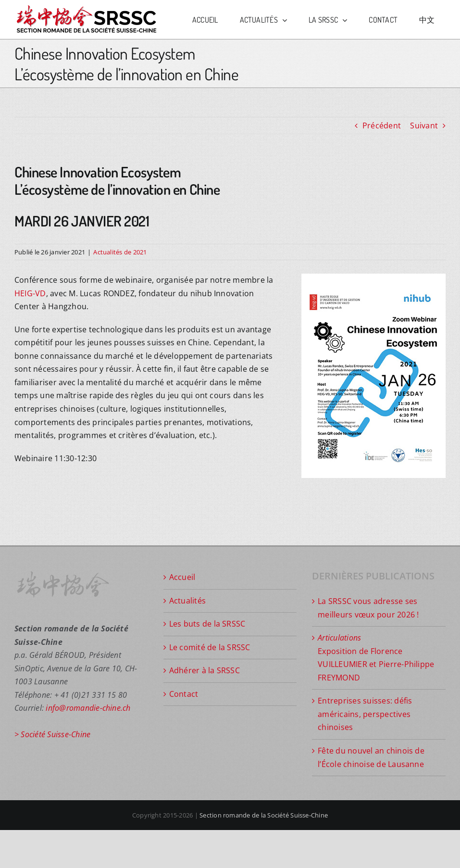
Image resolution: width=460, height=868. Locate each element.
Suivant (424, 126)
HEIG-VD (30, 293)
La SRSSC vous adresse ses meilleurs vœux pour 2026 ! (368, 608)
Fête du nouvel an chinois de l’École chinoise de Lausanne (371, 757)
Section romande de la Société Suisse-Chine (264, 815)
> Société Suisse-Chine (52, 734)
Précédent (382, 126)
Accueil (182, 577)
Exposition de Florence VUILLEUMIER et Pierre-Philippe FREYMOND (376, 658)
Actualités (187, 601)
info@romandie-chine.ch (88, 708)
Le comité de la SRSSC (210, 647)
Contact (184, 694)
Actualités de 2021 (120, 252)
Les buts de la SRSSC (207, 624)
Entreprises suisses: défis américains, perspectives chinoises (365, 714)
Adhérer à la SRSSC (205, 670)
